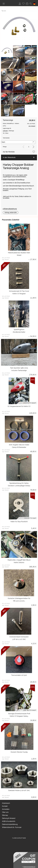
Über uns (5, 812)
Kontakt (5, 806)
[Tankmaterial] (18, 142)
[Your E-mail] (27, 862)
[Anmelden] (20, 4)
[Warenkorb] (27, 4)
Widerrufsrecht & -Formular (12, 827)
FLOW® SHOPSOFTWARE (19, 838)
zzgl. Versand (5, 260)
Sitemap (5, 815)
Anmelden (6, 809)
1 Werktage (8, 131)
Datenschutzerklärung (10, 824)
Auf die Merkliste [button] (9, 152)
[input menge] (29, 147)
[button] (4, 4)
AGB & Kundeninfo (9, 821)
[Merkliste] (23, 4)
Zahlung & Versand (9, 818)
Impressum (6, 803)
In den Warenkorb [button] (9, 157)
